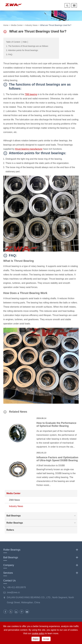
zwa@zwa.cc (14, 592)
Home (6, 25)
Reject (36, 639)
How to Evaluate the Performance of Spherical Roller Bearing (56, 424)
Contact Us (10, 581)
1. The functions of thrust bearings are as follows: (27, 46)
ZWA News (14, 500)
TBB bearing (31, 94)
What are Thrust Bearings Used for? (56, 25)
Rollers (10, 530)
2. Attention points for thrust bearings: (22, 50)
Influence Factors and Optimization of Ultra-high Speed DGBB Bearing (57, 459)
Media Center (17, 25)
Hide (25, 42)
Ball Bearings (42, 516)
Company (41, 565)
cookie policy (38, 633)
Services (41, 573)
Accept (46, 639)
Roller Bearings (42, 523)
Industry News (31, 25)
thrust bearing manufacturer (29, 149)
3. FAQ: (9, 54)
